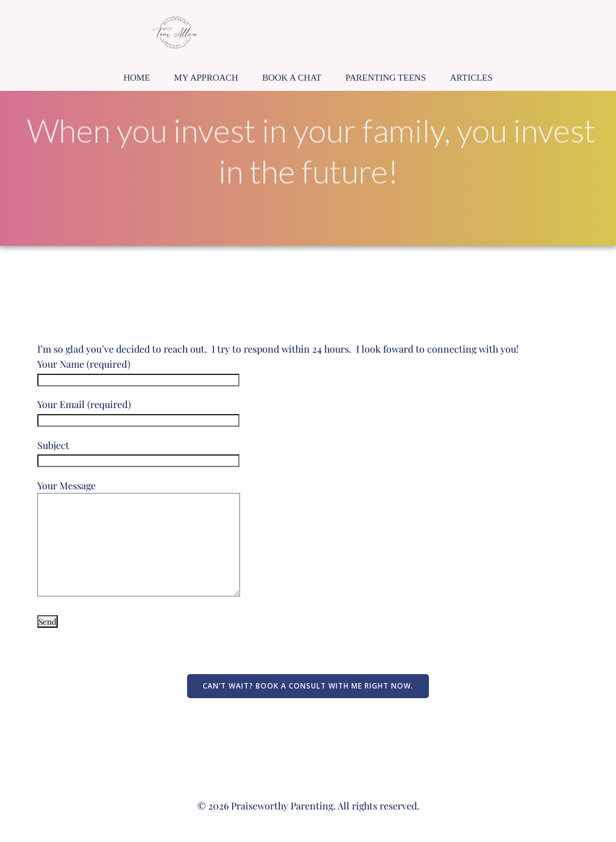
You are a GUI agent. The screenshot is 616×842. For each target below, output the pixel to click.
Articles (471, 78)
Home (137, 78)
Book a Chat (292, 78)
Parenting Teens (386, 78)
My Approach (206, 78)
